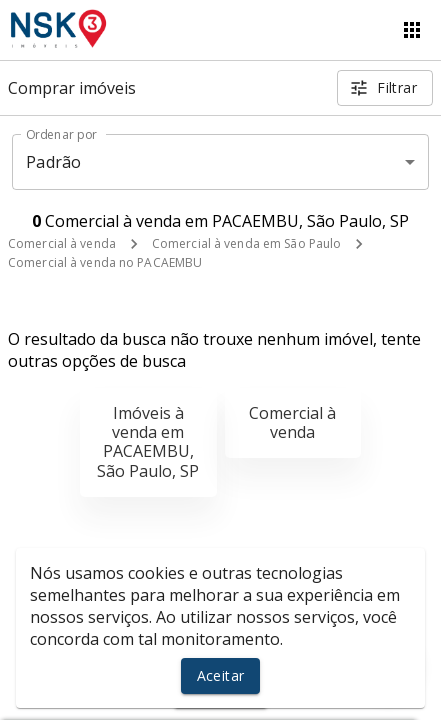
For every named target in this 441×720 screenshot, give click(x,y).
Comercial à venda (62, 243)
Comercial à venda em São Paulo (246, 243)
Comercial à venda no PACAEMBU (105, 262)
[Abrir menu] (412, 30)
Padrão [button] (53, 162)
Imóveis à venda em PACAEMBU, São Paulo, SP (148, 442)
